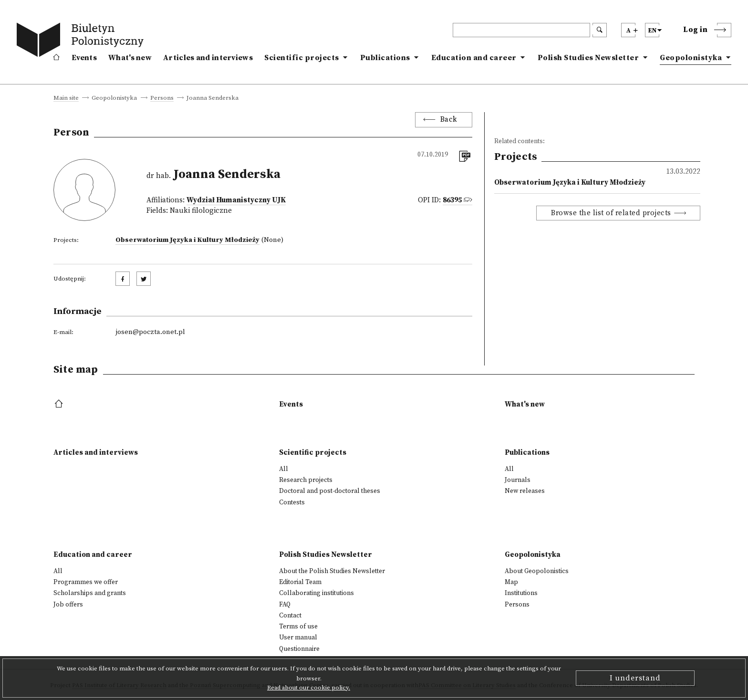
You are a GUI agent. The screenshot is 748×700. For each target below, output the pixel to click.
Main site (66, 98)
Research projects (306, 480)
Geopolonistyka (691, 58)
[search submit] (600, 30)
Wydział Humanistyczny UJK (236, 200)
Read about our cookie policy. (309, 688)
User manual (298, 637)
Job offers (68, 605)
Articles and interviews (208, 58)
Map (511, 582)
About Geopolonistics (537, 571)
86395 (452, 200)
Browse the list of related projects (611, 213)
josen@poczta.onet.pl (150, 332)
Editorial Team (300, 582)
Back (449, 120)
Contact (290, 616)
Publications (385, 58)
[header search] (521, 30)
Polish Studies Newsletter (588, 58)
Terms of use (298, 627)
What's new (130, 58)
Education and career (474, 58)
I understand (635, 678)
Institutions (521, 593)
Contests (292, 502)
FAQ (285, 605)
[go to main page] (82, 42)
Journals (518, 480)
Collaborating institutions (317, 593)
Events (84, 58)
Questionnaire (299, 649)
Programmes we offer (86, 582)
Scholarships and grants (90, 593)
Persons (162, 98)
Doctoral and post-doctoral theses (330, 491)
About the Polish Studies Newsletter (332, 571)
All (284, 469)
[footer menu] (60, 404)
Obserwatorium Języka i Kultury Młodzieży (187, 240)
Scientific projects (302, 58)
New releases (525, 491)
